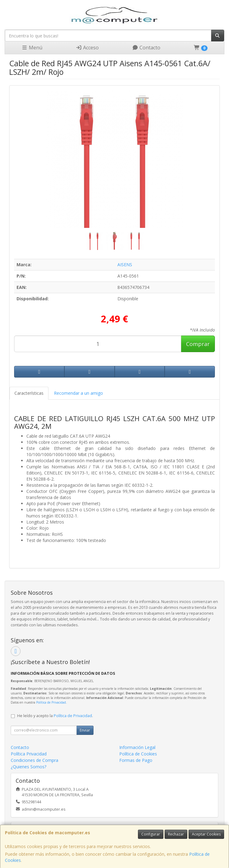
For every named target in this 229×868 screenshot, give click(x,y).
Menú (32, 48)
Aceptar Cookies (206, 834)
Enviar (85, 730)
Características (29, 393)
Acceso (87, 48)
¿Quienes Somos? (29, 767)
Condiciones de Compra (34, 760)
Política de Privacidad (51, 702)
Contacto (146, 48)
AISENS (125, 265)
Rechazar (176, 834)
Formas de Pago (136, 760)
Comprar (198, 344)
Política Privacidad (29, 754)
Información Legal (137, 747)
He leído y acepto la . (55, 716)
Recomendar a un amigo (78, 393)
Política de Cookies (138, 754)
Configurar (151, 834)
